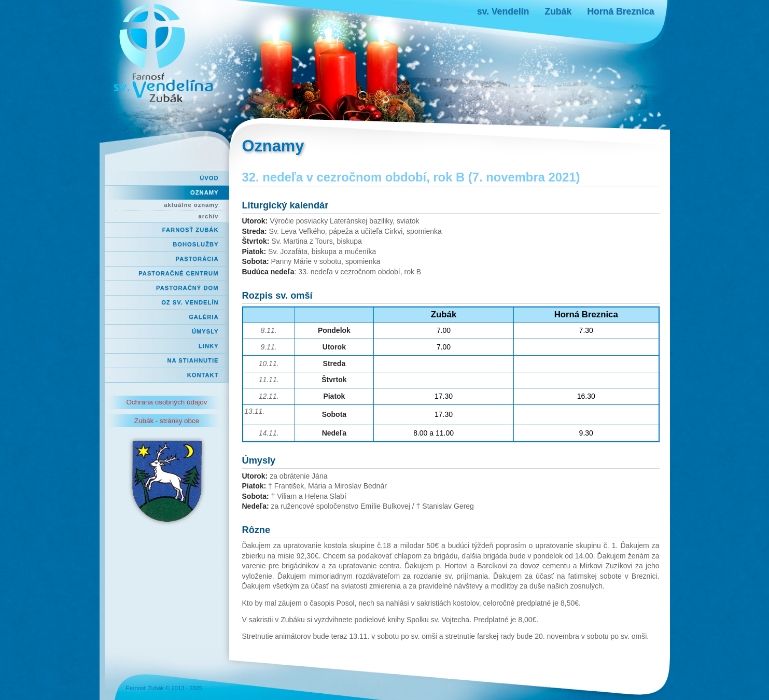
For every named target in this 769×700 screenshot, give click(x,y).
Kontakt (203, 375)
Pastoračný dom (187, 288)
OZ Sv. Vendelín (190, 302)
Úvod (209, 178)
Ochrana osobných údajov (166, 402)
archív (209, 216)
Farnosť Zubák (191, 230)
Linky (209, 346)
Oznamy (204, 192)
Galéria (204, 317)
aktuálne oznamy (191, 205)
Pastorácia (197, 259)
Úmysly (205, 331)
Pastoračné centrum (178, 273)
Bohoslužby (195, 244)
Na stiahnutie (193, 360)
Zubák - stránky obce (167, 421)
